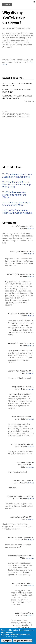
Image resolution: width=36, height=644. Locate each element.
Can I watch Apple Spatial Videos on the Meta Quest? (17, 97)
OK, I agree (6, 641)
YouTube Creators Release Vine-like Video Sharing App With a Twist (17, 185)
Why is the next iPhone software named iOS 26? (18, 85)
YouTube (26, 114)
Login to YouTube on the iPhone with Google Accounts (17, 212)
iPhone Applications (12, 114)
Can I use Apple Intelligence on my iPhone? (17, 91)
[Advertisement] (18, 142)
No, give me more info (23, 641)
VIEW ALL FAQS (29, 101)
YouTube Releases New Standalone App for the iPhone (14, 195)
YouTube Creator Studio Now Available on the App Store (17, 176)
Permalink (30, 229)
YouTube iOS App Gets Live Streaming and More (16, 204)
